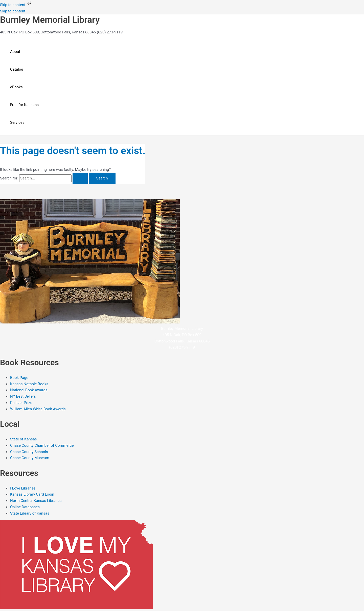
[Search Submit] (80, 178)
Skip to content (16, 5)
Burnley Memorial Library (50, 20)
